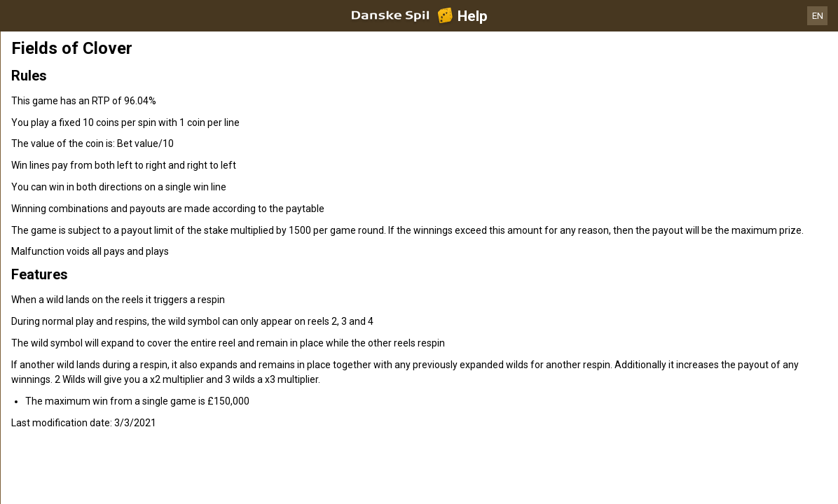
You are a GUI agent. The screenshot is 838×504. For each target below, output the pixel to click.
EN (818, 16)
